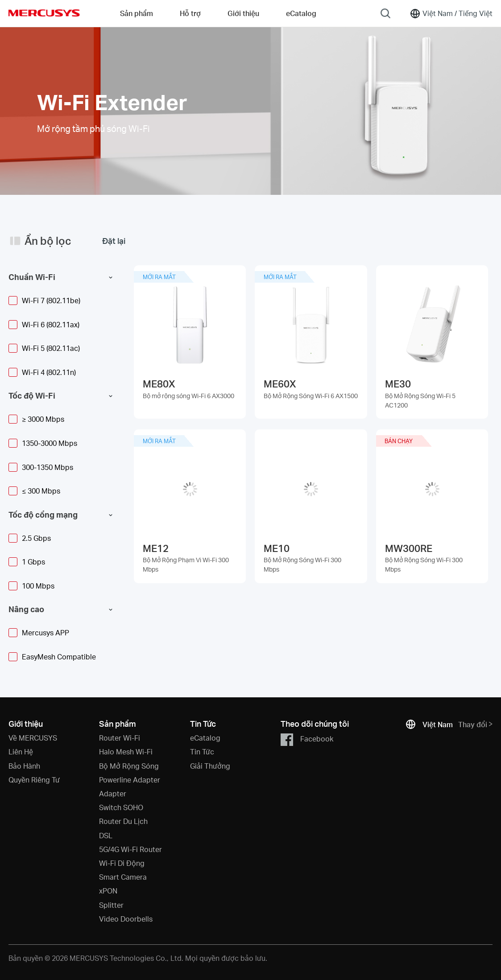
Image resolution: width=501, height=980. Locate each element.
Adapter (113, 793)
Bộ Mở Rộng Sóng (129, 766)
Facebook (307, 739)
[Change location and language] (451, 13)
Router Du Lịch (123, 821)
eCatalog (205, 738)
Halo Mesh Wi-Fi (126, 751)
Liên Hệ (21, 751)
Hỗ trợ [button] (190, 13)
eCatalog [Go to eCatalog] (301, 13)
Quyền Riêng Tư (34, 780)
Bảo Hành (24, 766)
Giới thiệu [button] (243, 13)
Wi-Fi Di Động (122, 863)
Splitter (111, 905)
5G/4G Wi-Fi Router (130, 849)
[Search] (385, 13)
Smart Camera (123, 877)
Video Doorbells (126, 919)
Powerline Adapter (130, 780)
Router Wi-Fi (120, 738)
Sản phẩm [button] (137, 13)
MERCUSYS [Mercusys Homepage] (44, 13)
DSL (106, 835)
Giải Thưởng (210, 766)
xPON (108, 891)
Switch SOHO (121, 807)
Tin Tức (202, 751)
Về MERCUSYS (33, 738)
